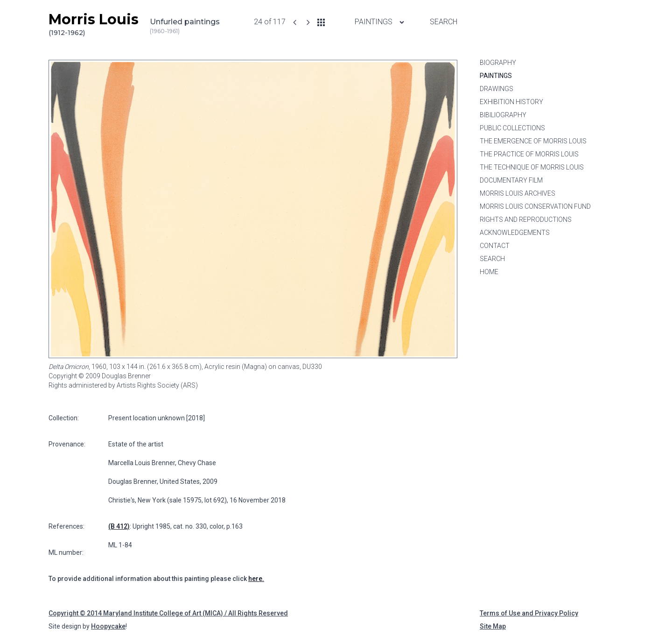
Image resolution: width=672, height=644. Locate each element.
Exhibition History (511, 102)
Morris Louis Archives (518, 193)
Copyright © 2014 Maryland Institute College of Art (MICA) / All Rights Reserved (168, 613)
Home (489, 272)
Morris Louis (94, 24)
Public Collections (512, 128)
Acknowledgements (515, 233)
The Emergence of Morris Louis (533, 141)
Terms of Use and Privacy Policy (529, 613)
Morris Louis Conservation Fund (535, 206)
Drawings (497, 89)
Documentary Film (511, 180)
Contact (495, 246)
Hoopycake (108, 626)
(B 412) (119, 526)
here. (256, 579)
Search (444, 22)
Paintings (496, 76)
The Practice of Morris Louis (529, 154)
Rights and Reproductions (526, 219)
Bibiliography (503, 115)
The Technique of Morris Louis (532, 167)
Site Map (493, 626)
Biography (498, 63)
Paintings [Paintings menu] (380, 22)
